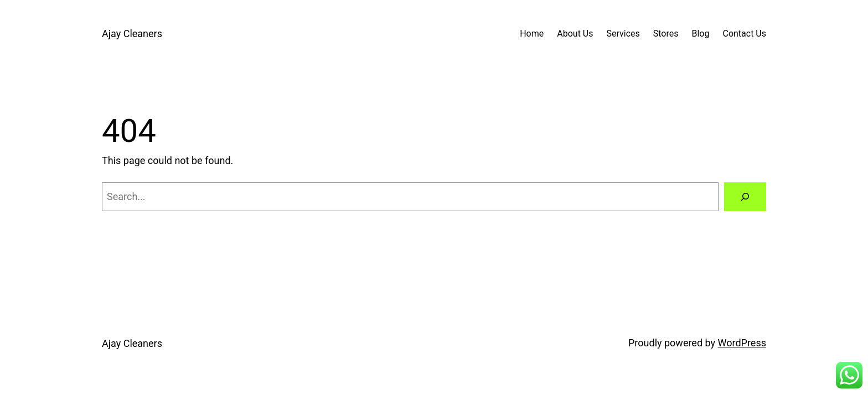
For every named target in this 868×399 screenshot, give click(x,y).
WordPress (742, 343)
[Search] (745, 197)
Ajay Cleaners (132, 34)
